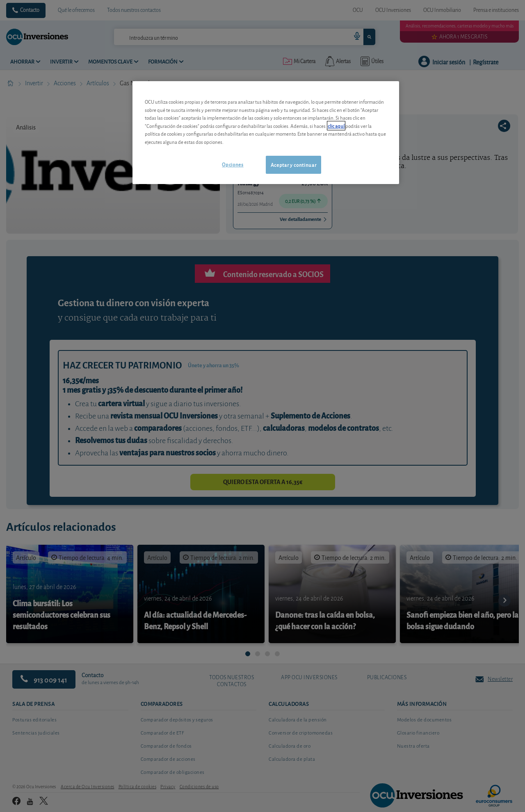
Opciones (233, 164)
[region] (266, 133)
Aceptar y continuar (293, 165)
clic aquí (336, 126)
